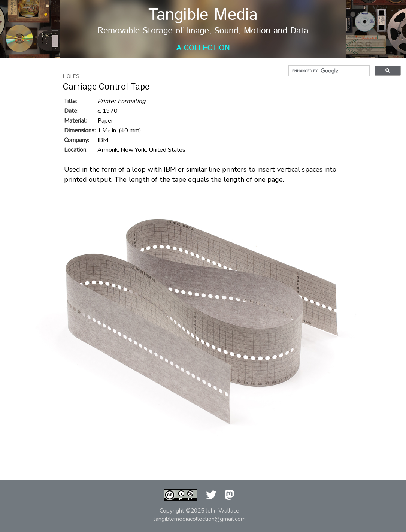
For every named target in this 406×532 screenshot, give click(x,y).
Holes (71, 76)
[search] (328, 71)
